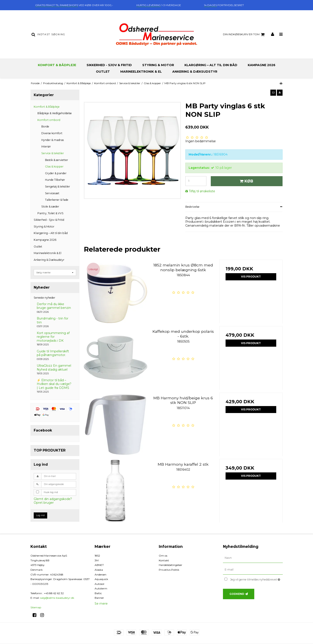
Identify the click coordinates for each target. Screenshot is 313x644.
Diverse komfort (52, 133)
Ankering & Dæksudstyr (195, 72)
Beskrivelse (192, 207)
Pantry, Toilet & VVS (50, 213)
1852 (97, 556)
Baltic (98, 593)
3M (97, 560)
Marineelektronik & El (141, 72)
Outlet (103, 72)
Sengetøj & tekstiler (58, 187)
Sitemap (36, 607)
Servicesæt (52, 193)
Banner (99, 598)
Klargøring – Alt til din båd (211, 65)
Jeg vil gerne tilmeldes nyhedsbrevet (256, 579)
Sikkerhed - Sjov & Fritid (109, 65)
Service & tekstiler (53, 153)
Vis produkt (251, 277)
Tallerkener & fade (57, 200)
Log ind (40, 515)
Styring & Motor (158, 65)
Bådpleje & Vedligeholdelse (55, 113)
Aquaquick (101, 579)
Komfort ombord (49, 120)
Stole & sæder (50, 207)
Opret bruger (44, 503)
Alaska (99, 570)
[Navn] (253, 558)
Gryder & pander (56, 173)
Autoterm (101, 588)
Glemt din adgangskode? (53, 499)
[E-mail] (253, 570)
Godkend (237, 594)
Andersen (100, 575)
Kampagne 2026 (262, 65)
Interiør (46, 146)
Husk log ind (51, 492)
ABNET (99, 565)
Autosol (99, 584)
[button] (273, 93)
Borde (45, 126)
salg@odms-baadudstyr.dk (57, 598)
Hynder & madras (53, 140)
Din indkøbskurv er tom (244, 35)
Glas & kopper (54, 166)
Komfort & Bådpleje (57, 65)
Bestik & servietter (57, 160)
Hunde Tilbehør (55, 180)
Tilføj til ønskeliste (202, 191)
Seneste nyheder (44, 298)
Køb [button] (246, 181)
